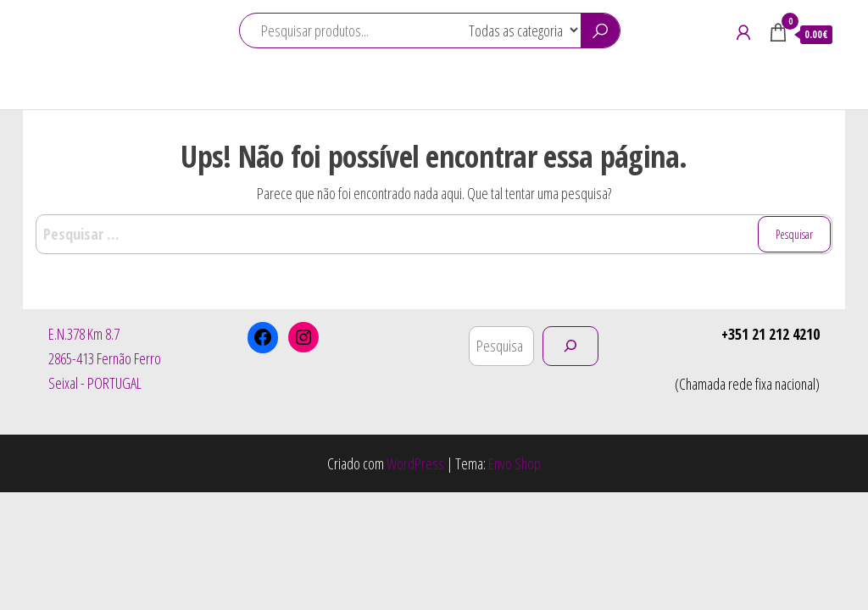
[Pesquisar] (570, 346)
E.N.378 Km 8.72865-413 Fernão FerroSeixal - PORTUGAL (105, 358)
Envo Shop (515, 463)
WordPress (415, 463)
